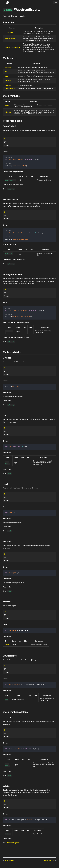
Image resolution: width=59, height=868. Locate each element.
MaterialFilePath (10, 39)
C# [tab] (5, 142)
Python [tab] (6, 145)
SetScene (8, 85)
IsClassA (7, 106)
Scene (7, 646)
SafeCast (8, 112)
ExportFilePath (9, 32)
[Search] (56, 3)
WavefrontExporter (13, 844)
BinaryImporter (49, 862)
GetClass (8, 67)
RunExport (8, 81)
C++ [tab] (5, 139)
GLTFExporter (9, 862)
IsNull (6, 76)
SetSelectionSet (10, 89)
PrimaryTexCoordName (12, 48)
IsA (6, 72)
